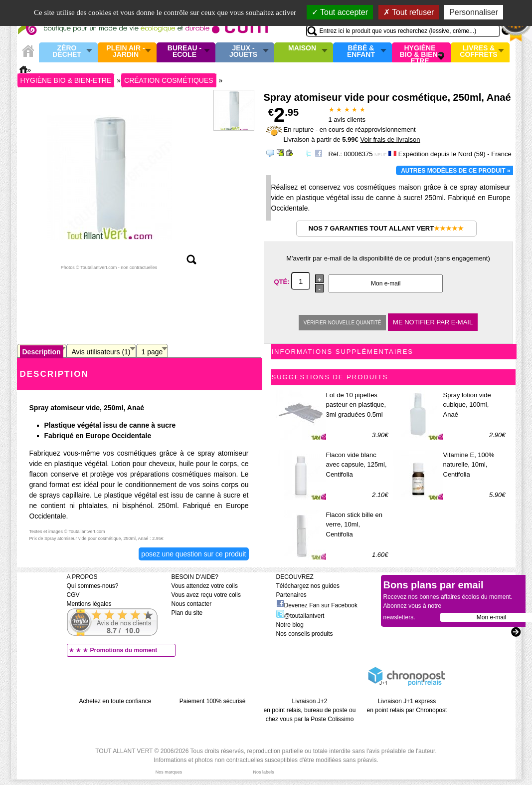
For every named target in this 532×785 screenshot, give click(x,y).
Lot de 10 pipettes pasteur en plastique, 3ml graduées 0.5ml (356, 405)
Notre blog (290, 625)
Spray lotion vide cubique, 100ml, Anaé (467, 405)
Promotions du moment (124, 650)
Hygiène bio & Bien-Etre (420, 52)
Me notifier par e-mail (433, 322)
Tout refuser (409, 12)
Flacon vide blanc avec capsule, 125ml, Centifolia (356, 465)
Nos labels (263, 772)
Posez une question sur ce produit (193, 554)
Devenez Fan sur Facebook (317, 605)
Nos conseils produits (305, 634)
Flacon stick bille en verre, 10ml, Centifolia (354, 524)
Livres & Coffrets (478, 52)
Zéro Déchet (67, 52)
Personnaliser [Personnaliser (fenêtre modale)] (474, 12)
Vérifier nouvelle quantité (343, 323)
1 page (152, 352)
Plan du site (187, 613)
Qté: (283, 282)
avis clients (347, 120)
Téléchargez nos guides (308, 586)
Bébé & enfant (361, 52)
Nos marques (169, 772)
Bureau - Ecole (184, 52)
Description (42, 352)
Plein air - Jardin (125, 52)
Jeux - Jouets (243, 52)
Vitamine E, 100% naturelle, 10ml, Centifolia (469, 465)
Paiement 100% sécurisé (213, 701)
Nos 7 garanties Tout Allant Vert (386, 228)
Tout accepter (340, 12)
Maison (302, 48)
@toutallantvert (300, 616)
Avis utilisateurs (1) (101, 352)
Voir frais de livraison (390, 139)
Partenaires (291, 595)
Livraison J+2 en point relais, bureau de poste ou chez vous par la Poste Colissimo (310, 710)
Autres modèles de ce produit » (455, 171)
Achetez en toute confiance (115, 701)
